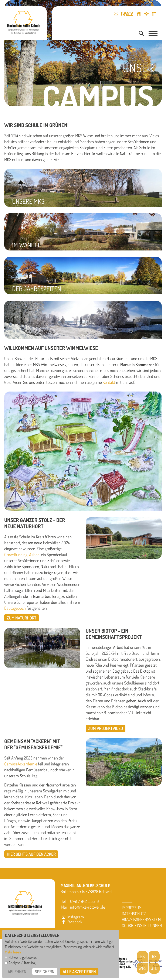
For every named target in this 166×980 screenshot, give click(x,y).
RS (154, 956)
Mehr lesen (13, 952)
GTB (154, 968)
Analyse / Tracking (22, 963)
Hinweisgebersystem (141, 919)
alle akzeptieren (79, 972)
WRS (143, 968)
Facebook (71, 922)
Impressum (132, 908)
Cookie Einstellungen (142, 925)
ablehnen (17, 972)
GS (143, 956)
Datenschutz (134, 914)
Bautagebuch (15, 608)
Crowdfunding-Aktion (22, 554)
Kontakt (109, 382)
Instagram (72, 917)
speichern (45, 972)
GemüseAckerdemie (21, 764)
